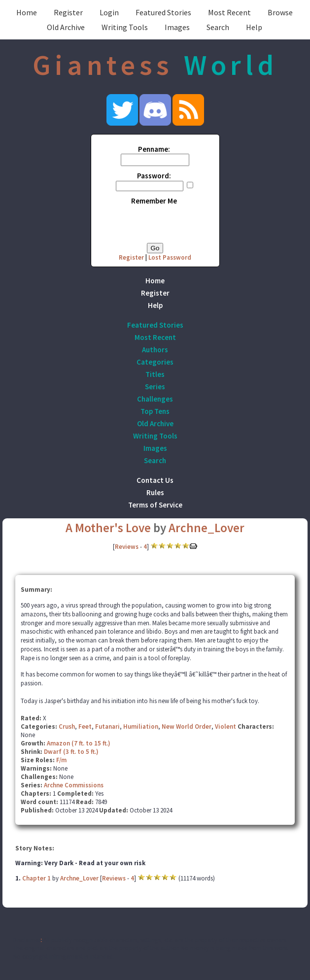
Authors (155, 350)
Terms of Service (155, 505)
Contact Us (155, 480)
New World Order (187, 727)
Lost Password (170, 257)
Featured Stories (163, 12)
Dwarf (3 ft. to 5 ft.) (71, 752)
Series (155, 387)
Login (109, 12)
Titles (155, 374)
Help (254, 27)
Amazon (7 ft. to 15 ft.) (79, 743)
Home (27, 12)
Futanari (107, 727)
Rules (155, 492)
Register (68, 12)
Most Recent (229, 12)
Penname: (154, 149)
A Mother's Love (108, 528)
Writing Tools (125, 27)
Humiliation (141, 727)
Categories (155, 362)
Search (218, 27)
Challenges (155, 399)
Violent (225, 727)
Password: (154, 176)
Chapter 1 (36, 878)
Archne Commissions (74, 785)
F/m (61, 760)
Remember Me (154, 201)
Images (177, 27)
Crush (67, 727)
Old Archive (66, 27)
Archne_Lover (207, 528)
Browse (280, 12)
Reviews (127, 547)
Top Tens (155, 411)
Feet (85, 727)
